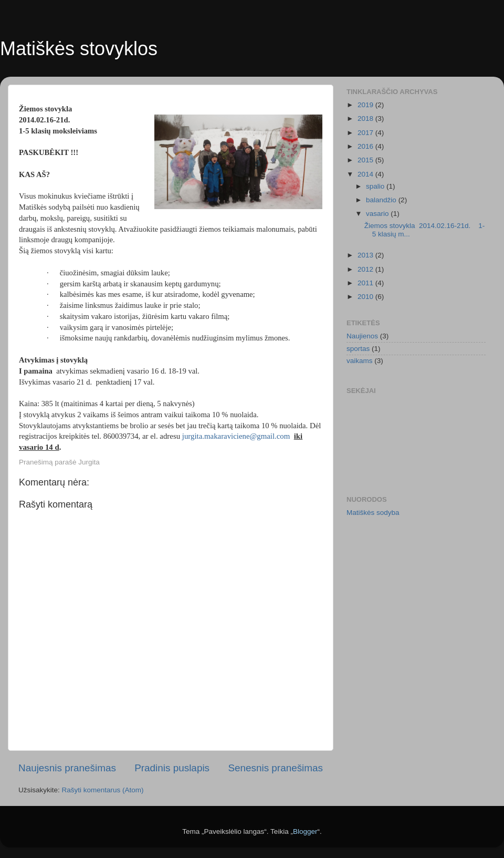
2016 (366, 146)
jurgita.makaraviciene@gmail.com (236, 436)
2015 (366, 160)
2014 (366, 174)
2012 (366, 269)
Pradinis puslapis (172, 768)
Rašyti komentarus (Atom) (103, 790)
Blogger (305, 831)
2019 (366, 105)
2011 (366, 283)
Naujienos (362, 336)
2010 (366, 297)
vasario (378, 214)
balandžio (382, 200)
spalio (376, 186)
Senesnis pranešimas (275, 768)
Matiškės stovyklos (79, 49)
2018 (366, 118)
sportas (358, 349)
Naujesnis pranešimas (67, 768)
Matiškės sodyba (373, 513)
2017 (366, 133)
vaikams (360, 361)
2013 (366, 255)
